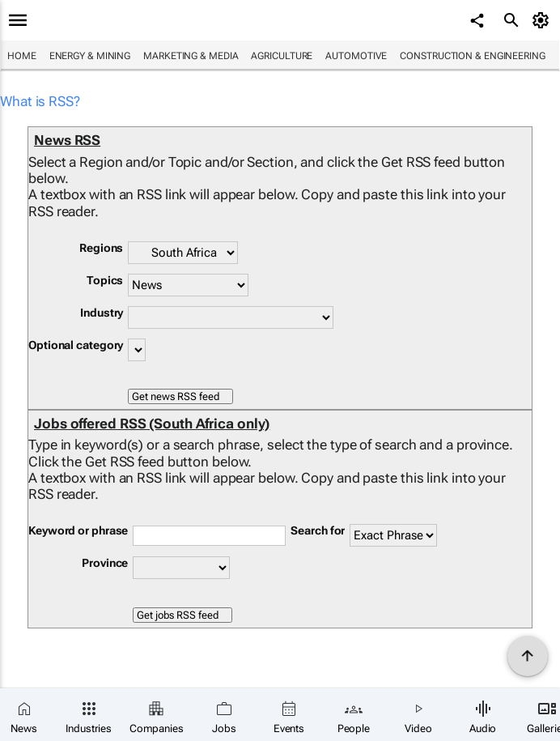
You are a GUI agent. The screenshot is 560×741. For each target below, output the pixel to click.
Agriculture (282, 56)
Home (22, 56)
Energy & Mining (90, 56)
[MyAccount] (543, 20)
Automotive (356, 56)
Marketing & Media (191, 56)
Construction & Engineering (472, 56)
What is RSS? (40, 101)
